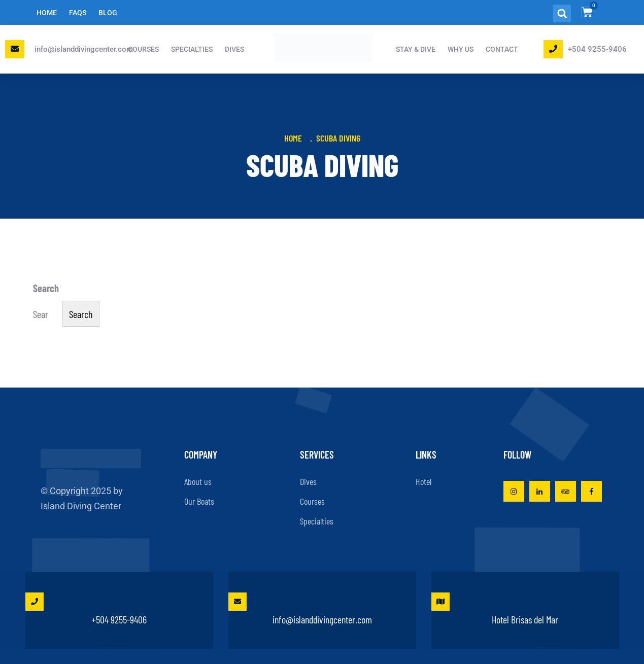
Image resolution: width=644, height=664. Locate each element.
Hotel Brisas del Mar (495, 609)
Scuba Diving (338, 138)
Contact (502, 49)
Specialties (317, 521)
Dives (308, 481)
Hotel (423, 481)
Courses (312, 501)
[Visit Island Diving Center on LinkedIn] (540, 491)
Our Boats (199, 501)
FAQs (78, 13)
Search (46, 288)
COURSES (143, 49)
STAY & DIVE (416, 49)
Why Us (461, 49)
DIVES (234, 49)
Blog (108, 13)
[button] (562, 13)
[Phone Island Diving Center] (553, 49)
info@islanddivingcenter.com (84, 49)
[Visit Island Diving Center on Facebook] (591, 491)
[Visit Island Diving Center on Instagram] (514, 491)
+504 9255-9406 (597, 49)
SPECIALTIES (192, 49)
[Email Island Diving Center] (15, 49)
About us (198, 481)
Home (47, 13)
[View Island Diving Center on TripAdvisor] (566, 491)
